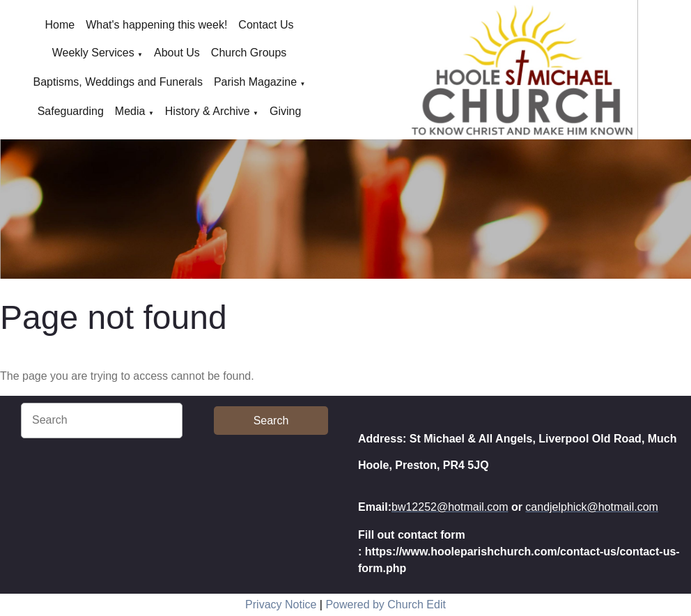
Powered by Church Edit (386, 605)
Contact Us (266, 25)
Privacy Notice (281, 605)
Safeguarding (71, 111)
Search (271, 421)
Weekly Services (93, 53)
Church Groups (249, 53)
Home (60, 25)
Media (130, 111)
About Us (177, 53)
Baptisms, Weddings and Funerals (118, 82)
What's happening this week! (156, 25)
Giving (285, 111)
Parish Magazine (255, 82)
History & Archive (208, 111)
